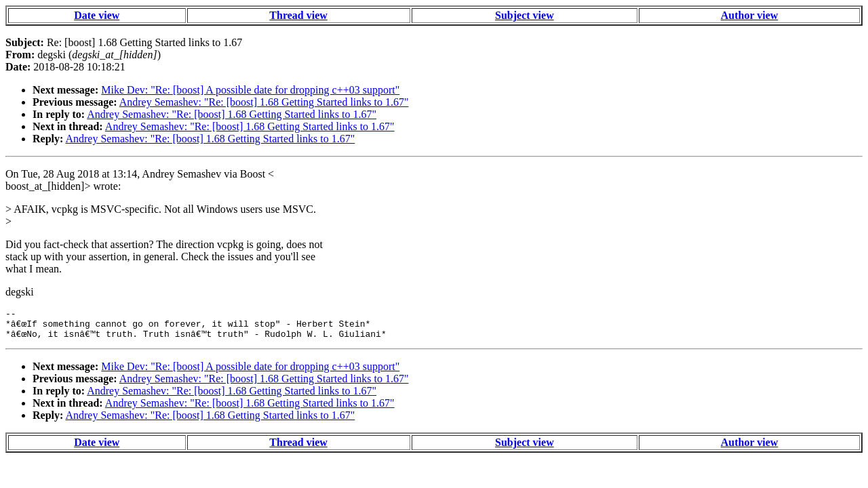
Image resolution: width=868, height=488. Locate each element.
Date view (97, 15)
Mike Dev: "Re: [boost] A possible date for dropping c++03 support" (250, 90)
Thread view (298, 15)
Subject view (525, 15)
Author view (750, 15)
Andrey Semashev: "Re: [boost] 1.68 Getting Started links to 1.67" (264, 102)
